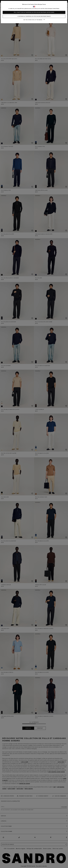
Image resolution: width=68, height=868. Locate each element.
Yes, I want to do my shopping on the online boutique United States (34, 12)
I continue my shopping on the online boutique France (34, 16)
